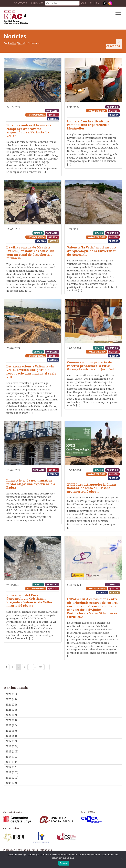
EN (98, 3)
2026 (8, 694)
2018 (8, 736)
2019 (8, 731)
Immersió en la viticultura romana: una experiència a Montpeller (88, 125)
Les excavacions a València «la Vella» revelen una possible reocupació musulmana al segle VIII (31, 372)
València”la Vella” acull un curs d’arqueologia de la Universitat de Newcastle (92, 251)
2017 (8, 741)
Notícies (23, 43)
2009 (8, 783)
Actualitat (11, 43)
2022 (8, 715)
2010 (8, 778)
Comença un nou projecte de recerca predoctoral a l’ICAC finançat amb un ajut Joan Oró (91, 366)
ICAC (50, 18)
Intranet (37, 3)
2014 (8, 757)
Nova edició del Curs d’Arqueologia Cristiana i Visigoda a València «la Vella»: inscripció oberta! (30, 600)
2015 (8, 751)
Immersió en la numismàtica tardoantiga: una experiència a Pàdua (31, 484)
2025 (8, 699)
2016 (8, 746)
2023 (8, 710)
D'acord (64, 863)
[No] (122, 859)
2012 (8, 767)
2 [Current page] (19, 667)
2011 (8, 772)
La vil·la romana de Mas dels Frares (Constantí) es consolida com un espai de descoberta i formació (31, 253)
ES (91, 3)
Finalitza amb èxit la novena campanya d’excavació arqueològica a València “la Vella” (29, 131)
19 (40, 667)
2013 (8, 762)
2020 (8, 725)
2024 (8, 705)
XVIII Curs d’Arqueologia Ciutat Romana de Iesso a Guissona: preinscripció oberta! (92, 488)
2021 (8, 720)
